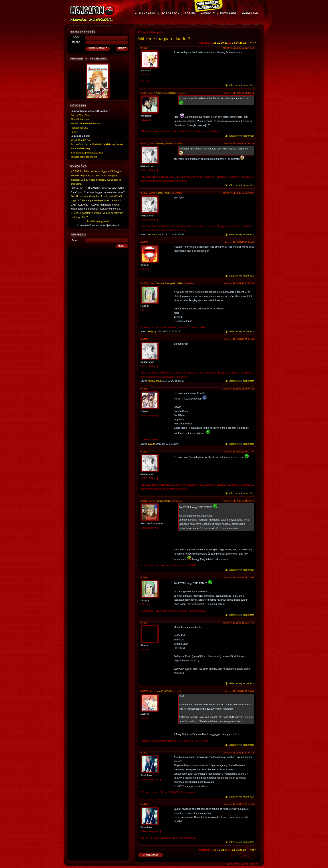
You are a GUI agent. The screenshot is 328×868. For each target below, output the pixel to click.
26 (244, 43)
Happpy (152, 331)
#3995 (168, 501)
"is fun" (74, 132)
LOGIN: (76, 37)
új (226, 85)
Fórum (142, 32)
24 (237, 43)
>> (254, 43)
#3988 (168, 144)
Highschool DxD (79, 128)
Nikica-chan (162, 93)
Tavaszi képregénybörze (84, 157)
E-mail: (75, 240)
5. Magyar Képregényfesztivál (87, 153)
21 (226, 43)
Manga (155, 32)
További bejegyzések (98, 221)
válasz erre (235, 85)
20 (222, 43)
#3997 (172, 93)
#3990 (168, 691)
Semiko (160, 144)
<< (251, 43)
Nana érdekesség (80, 148)
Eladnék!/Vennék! (80, 119)
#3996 (179, 284)
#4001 (168, 193)
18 (215, 43)
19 (219, 43)
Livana (152, 444)
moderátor (248, 85)
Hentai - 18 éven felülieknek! (86, 123)
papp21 (160, 691)
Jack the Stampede (166, 284)
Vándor (160, 193)
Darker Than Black (81, 115)
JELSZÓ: (76, 42)
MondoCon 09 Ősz (81, 140)
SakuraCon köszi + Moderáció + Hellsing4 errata (97, 144)
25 (241, 43)
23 (233, 43)
